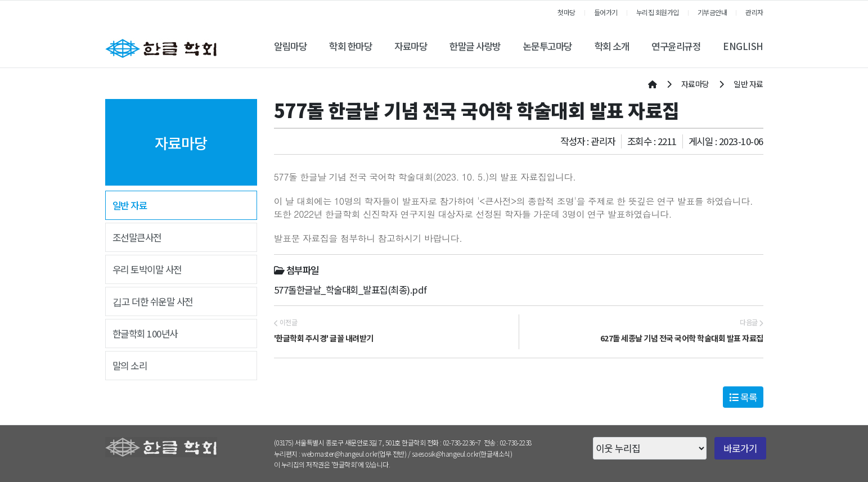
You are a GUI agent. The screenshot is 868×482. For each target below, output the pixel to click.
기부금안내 (712, 12)
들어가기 (606, 12)
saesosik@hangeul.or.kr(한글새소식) (462, 454)
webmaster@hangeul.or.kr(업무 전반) (354, 454)
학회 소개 (612, 46)
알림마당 (290, 46)
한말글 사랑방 (475, 46)
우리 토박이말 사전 (147, 269)
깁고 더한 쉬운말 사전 (153, 301)
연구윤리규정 (676, 46)
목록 (743, 397)
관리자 (754, 12)
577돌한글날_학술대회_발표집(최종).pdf (350, 290)
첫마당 (566, 12)
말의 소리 (130, 366)
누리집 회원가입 (658, 12)
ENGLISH (743, 46)
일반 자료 (130, 205)
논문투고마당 (548, 46)
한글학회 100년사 (145, 334)
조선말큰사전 (137, 237)
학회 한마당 (350, 46)
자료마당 (411, 46)
